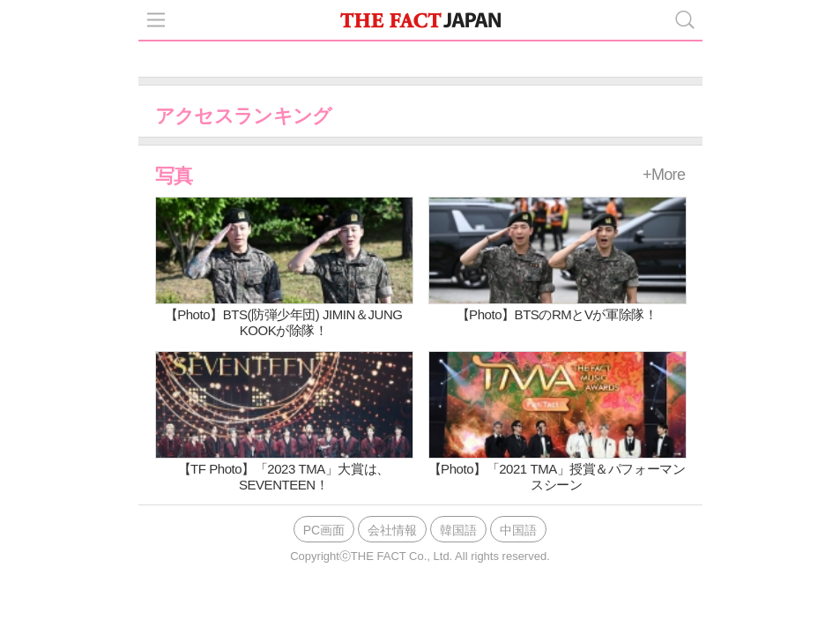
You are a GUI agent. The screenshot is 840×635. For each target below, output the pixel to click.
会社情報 (392, 530)
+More (664, 175)
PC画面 (324, 530)
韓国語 (458, 530)
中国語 (518, 530)
